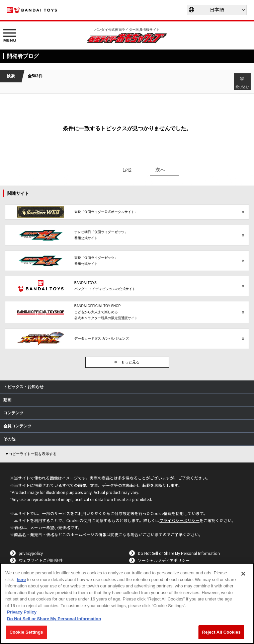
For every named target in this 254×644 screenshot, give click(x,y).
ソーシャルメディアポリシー (164, 560)
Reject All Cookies (221, 632)
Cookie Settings (26, 632)
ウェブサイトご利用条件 (41, 560)
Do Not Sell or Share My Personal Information (179, 553)
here (21, 580)
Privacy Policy (22, 612)
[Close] (243, 574)
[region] (127, 603)
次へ (160, 170)
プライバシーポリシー (179, 520)
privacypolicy (31, 553)
